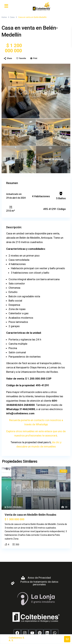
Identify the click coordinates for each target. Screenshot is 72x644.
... (20, 539)
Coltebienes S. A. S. (17, 639)
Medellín (17, 507)
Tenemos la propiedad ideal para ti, (31, 442)
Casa (12, 17)
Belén (10, 507)
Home (4, 17)
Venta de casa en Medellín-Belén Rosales (30, 515)
